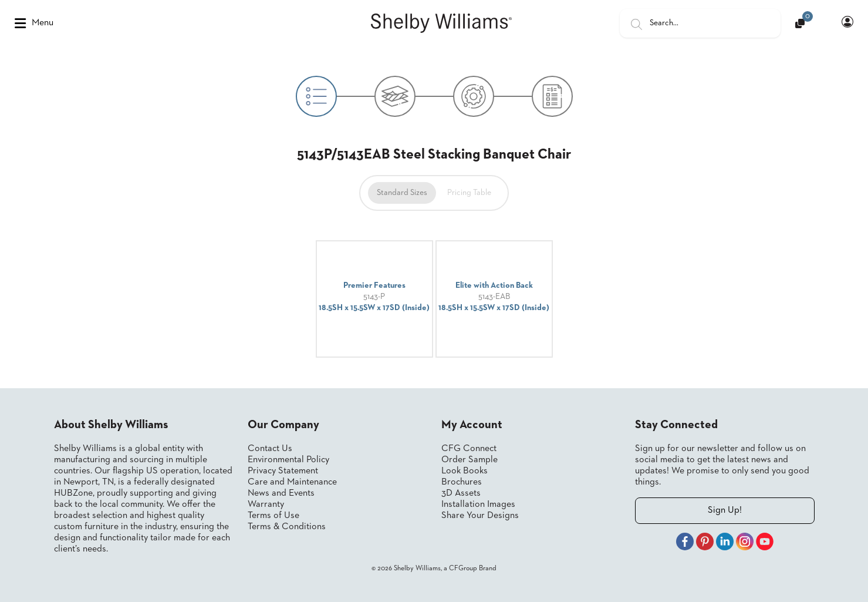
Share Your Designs (480, 516)
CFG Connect (469, 449)
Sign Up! (725, 510)
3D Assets (461, 493)
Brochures (462, 482)
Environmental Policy (288, 460)
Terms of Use (273, 516)
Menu (34, 23)
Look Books (465, 471)
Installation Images (478, 505)
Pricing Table (469, 193)
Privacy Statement (283, 471)
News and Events (281, 493)
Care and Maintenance (292, 482)
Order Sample (470, 460)
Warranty (266, 505)
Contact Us (270, 449)
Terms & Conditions (287, 527)
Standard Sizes (402, 193)
